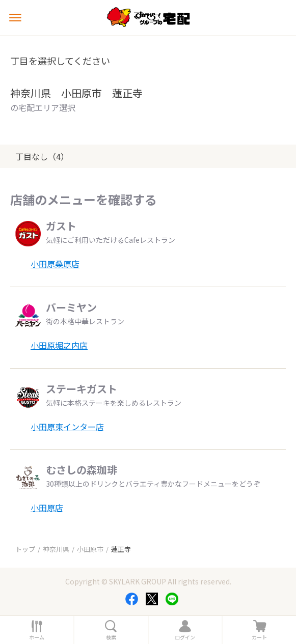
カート (259, 637)
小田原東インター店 (67, 427)
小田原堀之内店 (59, 345)
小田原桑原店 (55, 264)
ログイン (185, 637)
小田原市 (90, 549)
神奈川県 (56, 549)
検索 (111, 637)
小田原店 (47, 508)
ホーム (37, 637)
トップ (25, 549)
